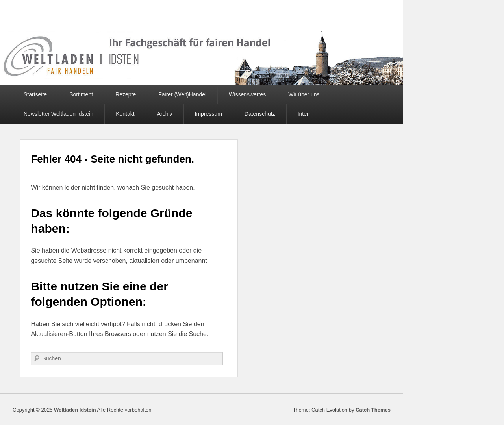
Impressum (208, 114)
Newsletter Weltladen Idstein (58, 114)
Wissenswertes (247, 94)
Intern (305, 114)
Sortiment (81, 94)
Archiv (165, 114)
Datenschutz (260, 114)
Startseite (35, 94)
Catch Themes (373, 410)
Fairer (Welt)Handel (182, 94)
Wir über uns (304, 94)
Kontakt (125, 114)
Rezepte (126, 94)
